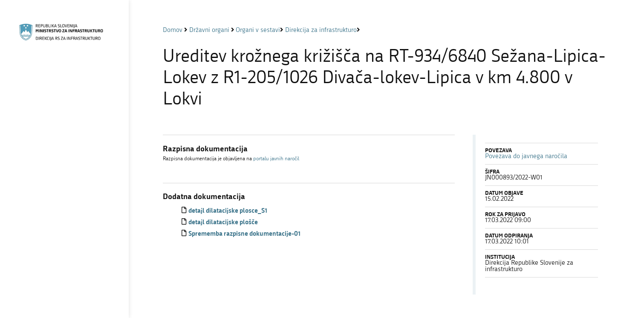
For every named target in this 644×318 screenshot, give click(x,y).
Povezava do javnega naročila (526, 157)
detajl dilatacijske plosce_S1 (228, 211)
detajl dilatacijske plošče (223, 223)
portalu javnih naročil (276, 159)
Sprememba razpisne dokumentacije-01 (244, 234)
